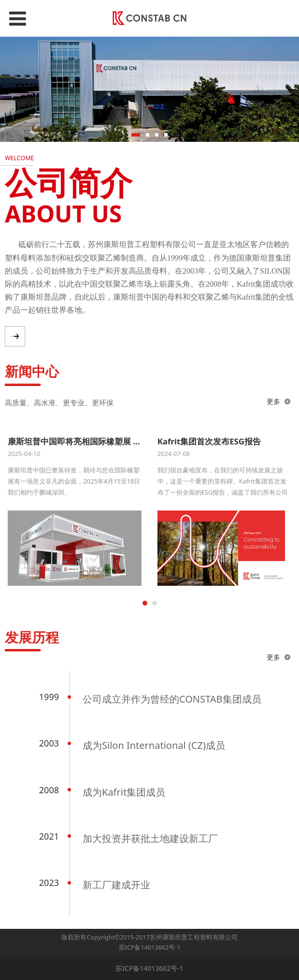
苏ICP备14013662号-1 (150, 947)
